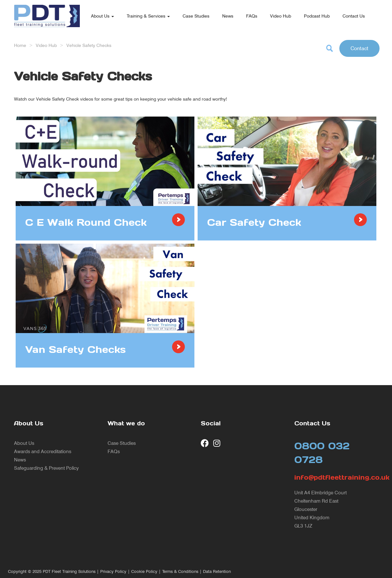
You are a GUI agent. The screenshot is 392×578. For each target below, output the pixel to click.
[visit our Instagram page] (217, 443)
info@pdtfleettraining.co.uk (336, 477)
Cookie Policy (144, 571)
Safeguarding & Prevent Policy (46, 468)
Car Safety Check (254, 222)
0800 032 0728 (322, 453)
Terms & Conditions (180, 571)
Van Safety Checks (75, 349)
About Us (102, 16)
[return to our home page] (47, 8)
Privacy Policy (113, 571)
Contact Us (354, 16)
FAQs (252, 16)
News (228, 16)
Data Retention (217, 571)
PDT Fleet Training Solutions (69, 571)
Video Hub (281, 16)
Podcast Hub (317, 16)
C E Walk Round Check (86, 222)
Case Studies (196, 16)
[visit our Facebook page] (205, 443)
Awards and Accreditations (43, 451)
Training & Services (148, 16)
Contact (359, 48)
